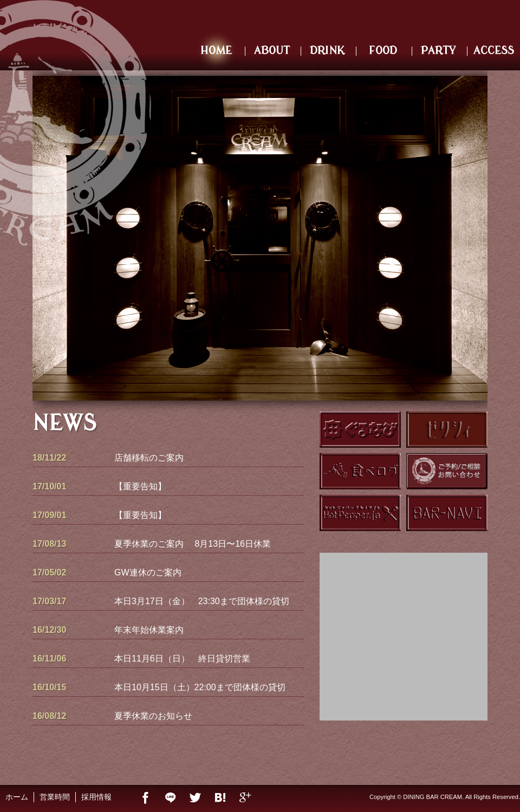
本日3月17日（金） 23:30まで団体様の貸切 (202, 601)
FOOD (383, 51)
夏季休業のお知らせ (153, 716)
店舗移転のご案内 (149, 458)
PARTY (438, 51)
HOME (216, 51)
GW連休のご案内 (148, 572)
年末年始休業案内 (149, 630)
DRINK (327, 51)
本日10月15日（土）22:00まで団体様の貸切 (200, 687)
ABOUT (272, 51)
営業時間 (55, 797)
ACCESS (494, 51)
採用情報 (96, 797)
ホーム (17, 797)
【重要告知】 (140, 486)
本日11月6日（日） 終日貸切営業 (182, 659)
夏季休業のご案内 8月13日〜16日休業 (193, 544)
